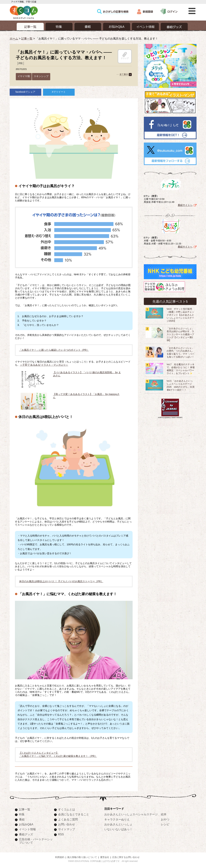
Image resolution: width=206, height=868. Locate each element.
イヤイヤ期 (24, 76)
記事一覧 (27, 38)
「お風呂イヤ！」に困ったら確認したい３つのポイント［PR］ (54, 350)
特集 (22, 814)
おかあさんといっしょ (118, 824)
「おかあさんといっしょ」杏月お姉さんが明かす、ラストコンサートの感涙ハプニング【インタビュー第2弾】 (180, 334)
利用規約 (60, 857)
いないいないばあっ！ (118, 829)
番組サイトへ (185, 205)
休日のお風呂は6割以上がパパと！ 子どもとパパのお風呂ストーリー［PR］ (61, 581)
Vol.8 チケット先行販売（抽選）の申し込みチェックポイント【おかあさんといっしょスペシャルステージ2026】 (180, 315)
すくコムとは (67, 809)
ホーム (14, 38)
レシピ (165, 824)
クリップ (125, 56)
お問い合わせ (67, 824)
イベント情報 (27, 829)
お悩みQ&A (26, 824)
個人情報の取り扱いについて (82, 857)
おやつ (165, 819)
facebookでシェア (25, 92)
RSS (61, 834)
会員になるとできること (74, 814)
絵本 (164, 814)
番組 (22, 819)
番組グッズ (26, 834)
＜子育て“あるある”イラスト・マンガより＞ (44, 365)
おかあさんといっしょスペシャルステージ (131, 814)
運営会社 (105, 857)
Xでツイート (59, 92)
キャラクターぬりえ (117, 819)
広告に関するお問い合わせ (126, 857)
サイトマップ (67, 829)
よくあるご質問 (68, 819)
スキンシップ (41, 76)
